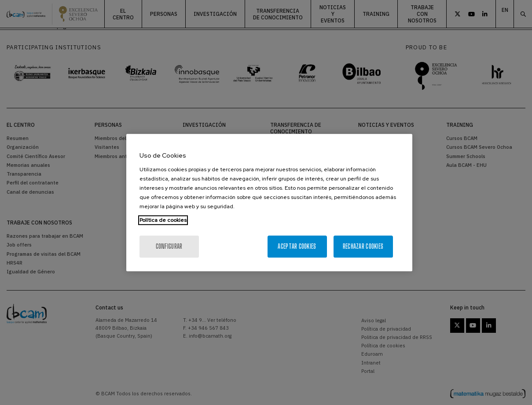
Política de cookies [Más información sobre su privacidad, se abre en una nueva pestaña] (163, 220)
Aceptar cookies (297, 246)
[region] (269, 202)
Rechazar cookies (363, 246)
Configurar (169, 246)
